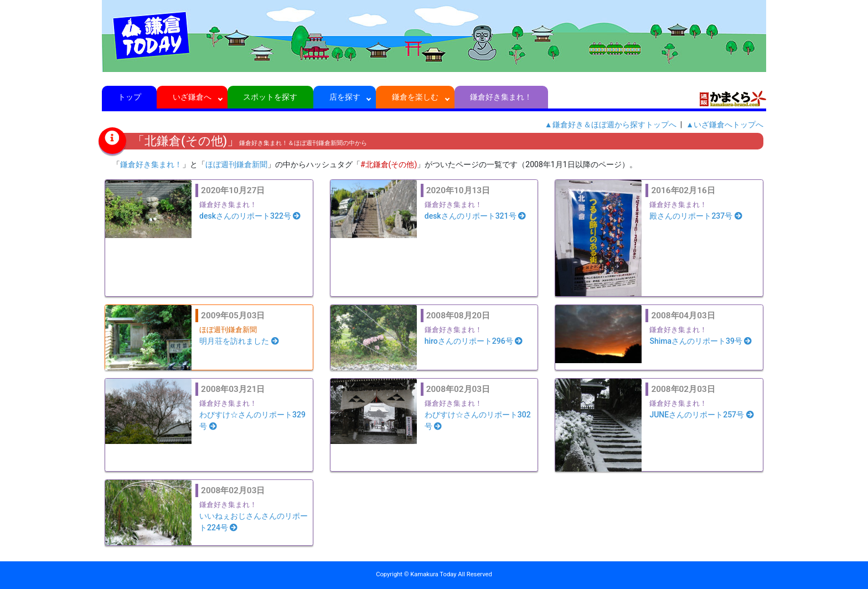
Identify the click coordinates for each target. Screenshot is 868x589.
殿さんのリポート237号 (696, 216)
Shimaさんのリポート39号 (701, 341)
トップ (129, 97)
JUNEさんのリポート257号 (701, 415)
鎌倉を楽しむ (415, 97)
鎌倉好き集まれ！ (501, 97)
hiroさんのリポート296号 (474, 341)
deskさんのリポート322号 (250, 216)
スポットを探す (270, 97)
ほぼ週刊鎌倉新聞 (236, 164)
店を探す (345, 97)
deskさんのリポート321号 (475, 216)
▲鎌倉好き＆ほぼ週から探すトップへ (611, 125)
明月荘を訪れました (239, 341)
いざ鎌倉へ (192, 97)
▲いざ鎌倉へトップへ (725, 125)
